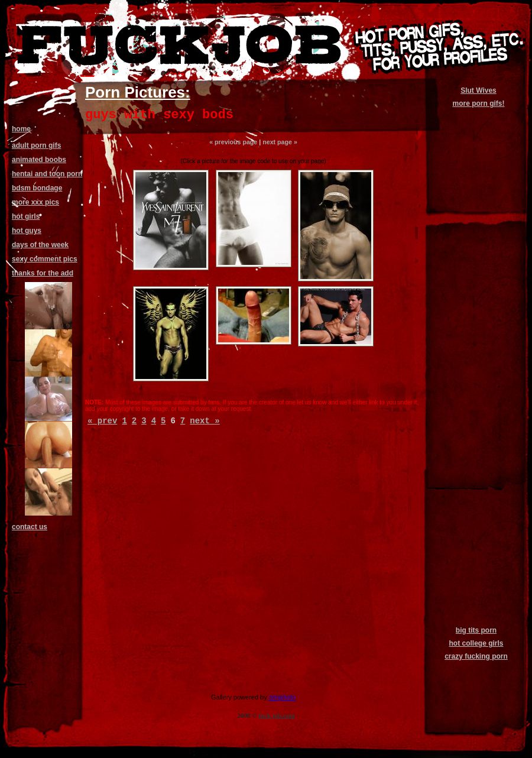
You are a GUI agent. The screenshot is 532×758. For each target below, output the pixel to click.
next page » (280, 142)
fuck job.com (276, 715)
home (21, 129)
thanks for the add (43, 273)
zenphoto (282, 697)
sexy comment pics (45, 259)
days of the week (40, 245)
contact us (30, 527)
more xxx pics (35, 202)
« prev (102, 421)
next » (205, 421)
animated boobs (39, 160)
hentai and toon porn (47, 174)
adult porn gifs (36, 145)
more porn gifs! (478, 103)
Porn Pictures (135, 92)
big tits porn (476, 630)
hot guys (27, 231)
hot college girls (476, 643)
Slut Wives (479, 90)
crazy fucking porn (476, 656)
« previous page (233, 142)
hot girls (26, 216)
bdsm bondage (37, 188)
